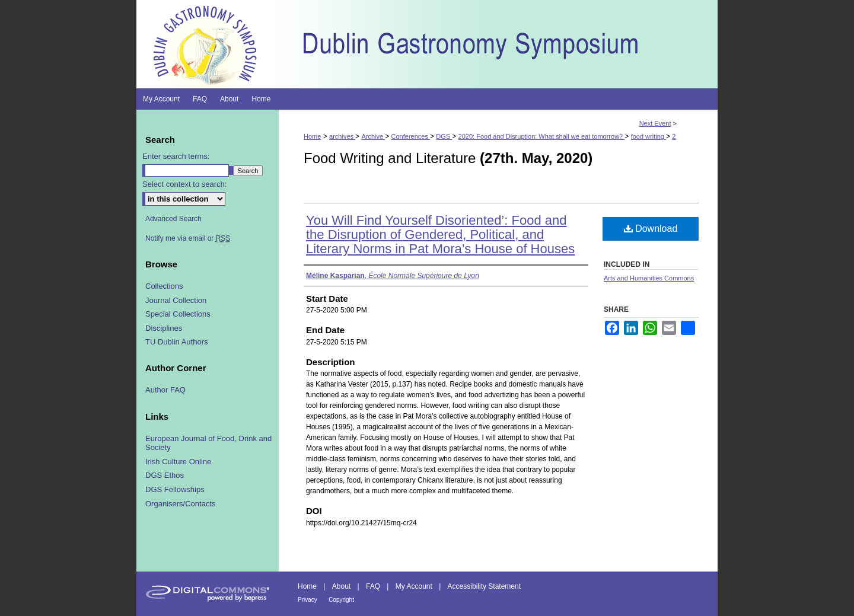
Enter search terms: (176, 156)
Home (312, 136)
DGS (444, 136)
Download (651, 229)
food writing (649, 136)
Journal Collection (176, 300)
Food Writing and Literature (448, 158)
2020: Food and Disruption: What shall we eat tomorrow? (542, 136)
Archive (373, 136)
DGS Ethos (165, 475)
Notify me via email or (188, 238)
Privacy (307, 600)
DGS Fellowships (175, 489)
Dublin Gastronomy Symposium (498, 44)
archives (342, 136)
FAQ (373, 586)
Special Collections (178, 314)
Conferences (411, 136)
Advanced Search (173, 219)
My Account (414, 586)
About (341, 586)
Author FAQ (165, 390)
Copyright (341, 600)
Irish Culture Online (178, 462)
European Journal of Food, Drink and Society (208, 443)
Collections (164, 286)
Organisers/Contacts (181, 504)
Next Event (655, 123)
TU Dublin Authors (177, 342)
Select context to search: (184, 184)
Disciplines (164, 328)
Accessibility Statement (484, 586)
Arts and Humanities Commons (649, 278)
